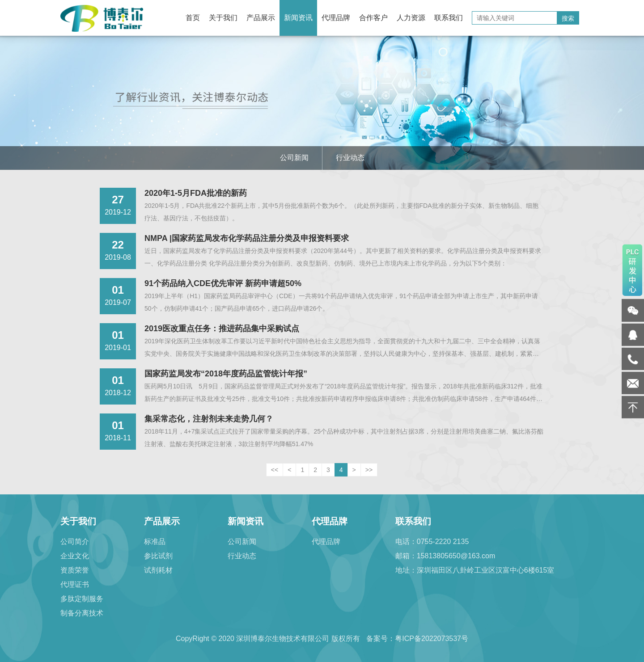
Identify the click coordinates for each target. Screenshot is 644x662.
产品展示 (261, 18)
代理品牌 (336, 18)
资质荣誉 (75, 570)
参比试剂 (158, 556)
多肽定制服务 (82, 599)
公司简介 (75, 542)
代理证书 (75, 584)
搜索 (568, 18)
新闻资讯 (298, 18)
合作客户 (373, 18)
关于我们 (223, 18)
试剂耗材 (158, 570)
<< (275, 470)
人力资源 (411, 18)
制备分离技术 (82, 613)
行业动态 (350, 158)
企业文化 (75, 556)
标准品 (155, 542)
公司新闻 (294, 158)
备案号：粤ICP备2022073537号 (417, 639)
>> (369, 470)
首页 (193, 18)
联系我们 (449, 18)
